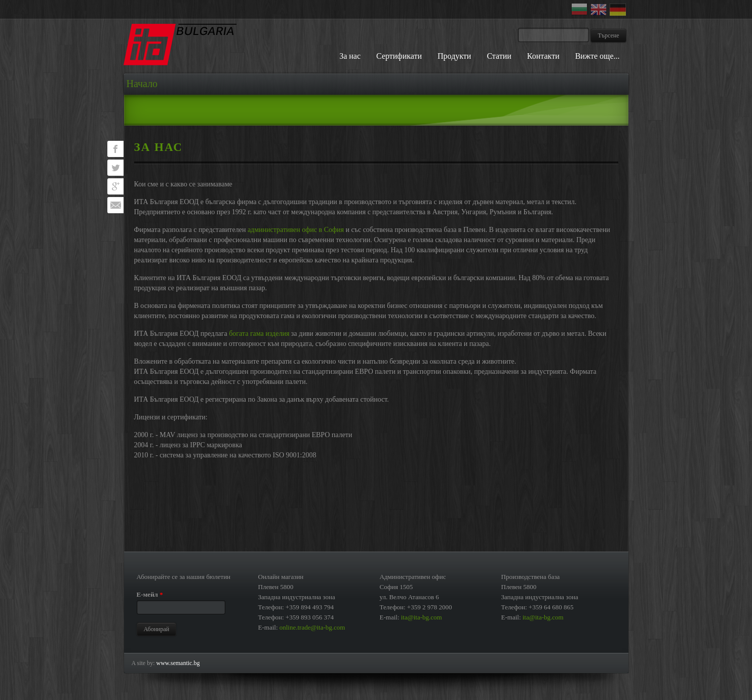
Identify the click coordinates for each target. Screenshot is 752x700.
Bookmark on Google (115, 186)
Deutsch (619, 10)
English (600, 10)
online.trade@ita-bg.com (312, 627)
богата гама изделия (259, 334)
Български (581, 10)
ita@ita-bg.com (422, 617)
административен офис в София (296, 230)
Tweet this (115, 168)
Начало (142, 84)
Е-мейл (150, 594)
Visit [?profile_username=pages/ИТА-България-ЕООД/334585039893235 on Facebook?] (115, 149)
